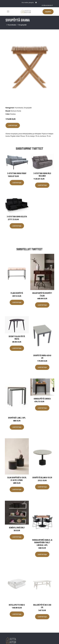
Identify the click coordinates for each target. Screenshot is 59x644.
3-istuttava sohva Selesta (17, 216)
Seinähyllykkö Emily (17, 528)
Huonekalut (12, 25)
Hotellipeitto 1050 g (17, 605)
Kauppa (48, 12)
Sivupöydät (22, 25)
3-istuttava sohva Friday (17, 173)
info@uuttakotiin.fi (47, 5)
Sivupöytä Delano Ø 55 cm (42, 477)
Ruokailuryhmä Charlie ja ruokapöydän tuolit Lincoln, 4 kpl (42, 542)
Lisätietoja (13, 125)
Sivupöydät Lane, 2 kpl (17, 418)
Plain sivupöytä (17, 293)
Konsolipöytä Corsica (42, 399)
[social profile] (36, 3)
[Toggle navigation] (8, 11)
